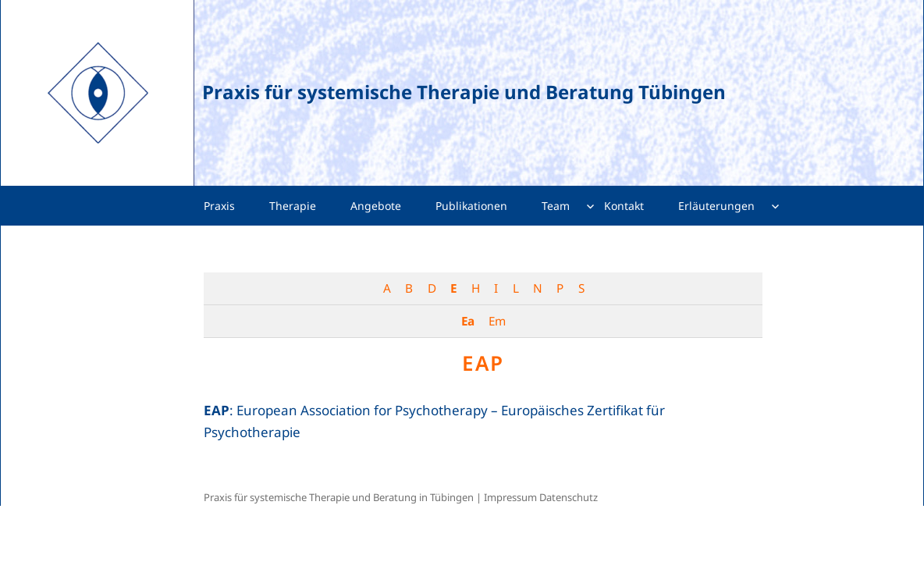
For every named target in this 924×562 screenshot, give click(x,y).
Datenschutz (569, 497)
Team (556, 206)
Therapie (293, 206)
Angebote (376, 206)
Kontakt (624, 206)
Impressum (510, 497)
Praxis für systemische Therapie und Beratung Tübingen (464, 92)
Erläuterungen (716, 206)
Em (497, 321)
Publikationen (471, 206)
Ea (467, 321)
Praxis (219, 206)
